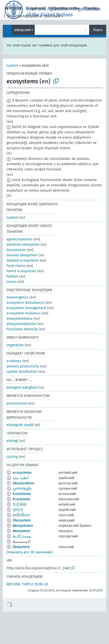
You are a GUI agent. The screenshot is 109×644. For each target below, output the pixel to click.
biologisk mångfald (22, 388)
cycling (12, 457)
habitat (12, 276)
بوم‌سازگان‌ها (22, 536)
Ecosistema (22, 494)
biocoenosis (16, 250)
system (12, 66)
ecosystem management (26, 308)
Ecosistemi (21, 499)
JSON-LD (41, 584)
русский (52, 16)
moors (12, 282)
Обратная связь (64, 8)
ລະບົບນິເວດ (21, 515)
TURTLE (28, 584)
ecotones (14, 361)
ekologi (12, 441)
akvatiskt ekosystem (23, 245)
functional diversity (22, 329)
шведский (22, 30)
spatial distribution (22, 372)
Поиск (98, 30)
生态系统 (20, 504)
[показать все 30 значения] (29, 552)
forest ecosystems (21, 271)
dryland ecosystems (23, 261)
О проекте (36, 8)
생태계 (18, 510)
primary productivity (23, 366)
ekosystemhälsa (20, 319)
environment (17, 403)
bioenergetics (17, 297)
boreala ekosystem (22, 255)
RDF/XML (14, 584)
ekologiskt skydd (20, 425)
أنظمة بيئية (21, 478)
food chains (16, 266)
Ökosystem (22, 520)
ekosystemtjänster (22, 324)
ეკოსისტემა (22, 489)
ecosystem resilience (24, 313)
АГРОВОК (13, 8)
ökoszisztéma (23, 483)
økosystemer (23, 526)
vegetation (15, 345)
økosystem (21, 531)
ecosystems (22, 473)
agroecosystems (20, 239)
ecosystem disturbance (25, 303)
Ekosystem (21, 547)
